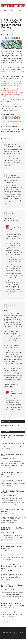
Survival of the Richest (11, 84)
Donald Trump (4, 131)
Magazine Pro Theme (17, 632)
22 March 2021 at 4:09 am (14, 177)
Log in (21, 634)
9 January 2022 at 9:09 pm (14, 307)
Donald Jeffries (21, 130)
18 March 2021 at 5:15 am (14, 146)
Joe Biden (18, 131)
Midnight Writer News (13, 6)
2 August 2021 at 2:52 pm (14, 215)
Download (18, 125)
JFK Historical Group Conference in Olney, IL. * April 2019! (13, 473)
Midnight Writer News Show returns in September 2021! (13, 436)
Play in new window (11, 125)
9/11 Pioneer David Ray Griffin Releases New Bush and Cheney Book (12, 567)
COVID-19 (15, 130)
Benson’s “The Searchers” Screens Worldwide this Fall (12, 586)
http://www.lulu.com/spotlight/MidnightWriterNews (14, 103)
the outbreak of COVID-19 (17, 96)
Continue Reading (5, 449)
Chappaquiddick (5, 92)
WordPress (16, 634)
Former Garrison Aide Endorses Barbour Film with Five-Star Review (13, 604)
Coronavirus (10, 130)
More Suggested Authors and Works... (10, 425)
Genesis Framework (8, 634)
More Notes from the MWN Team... (10, 622)
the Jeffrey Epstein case (9, 94)
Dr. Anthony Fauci (12, 131)
